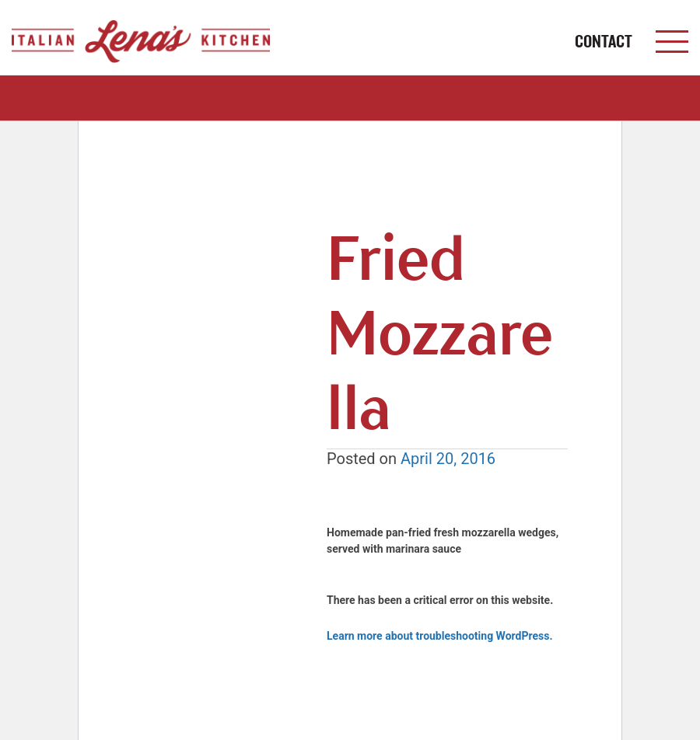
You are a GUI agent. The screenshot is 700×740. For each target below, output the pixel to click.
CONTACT (604, 42)
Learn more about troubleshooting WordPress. (439, 636)
